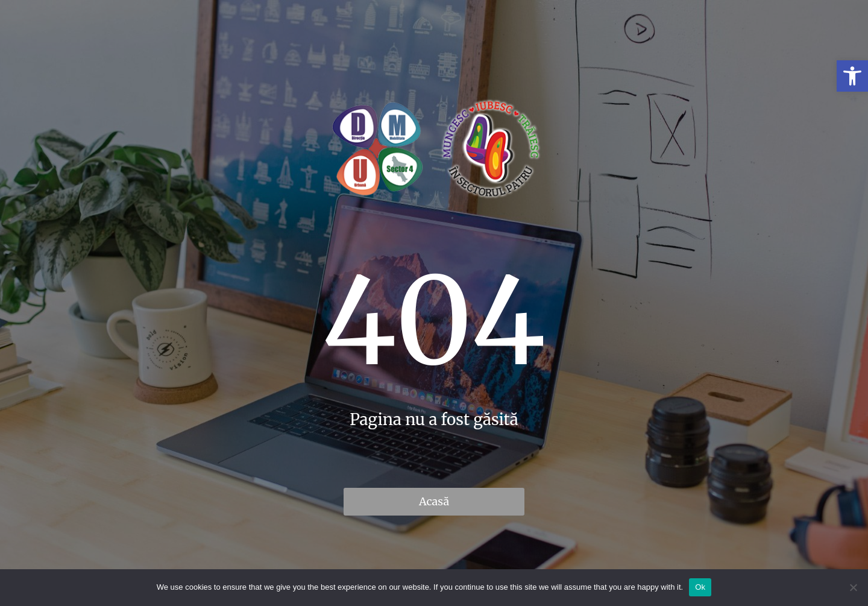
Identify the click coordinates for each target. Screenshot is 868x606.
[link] (852, 76)
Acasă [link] (434, 501)
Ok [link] (700, 587)
